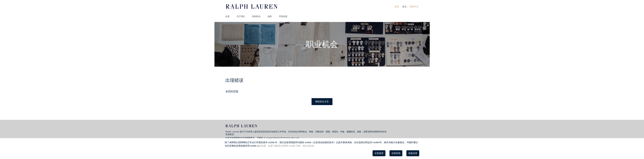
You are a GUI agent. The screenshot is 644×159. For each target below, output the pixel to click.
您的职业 (256, 16)
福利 (270, 16)
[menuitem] (397, 7)
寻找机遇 (283, 16)
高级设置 (413, 153)
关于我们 (241, 16)
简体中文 (414, 7)
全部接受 (379, 153)
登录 (397, 7)
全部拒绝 (396, 153)
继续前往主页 (322, 102)
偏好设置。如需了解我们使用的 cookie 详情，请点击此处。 (287, 146)
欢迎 (227, 16)
